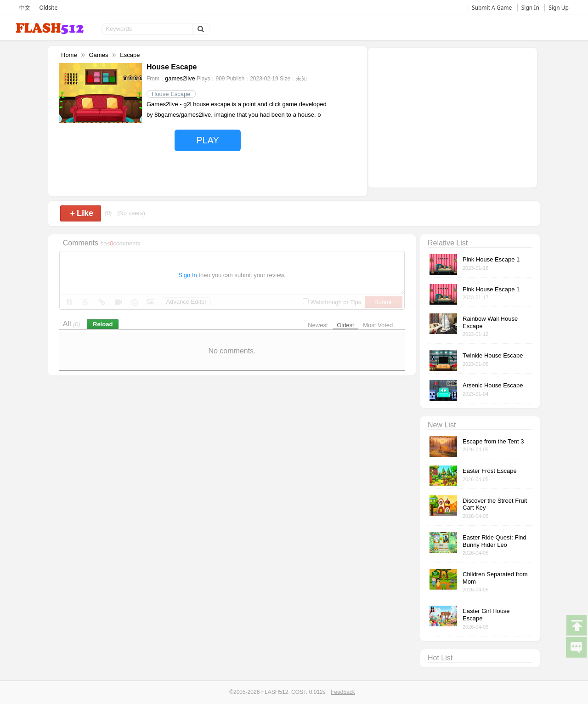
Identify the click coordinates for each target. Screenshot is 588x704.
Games (98, 55)
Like (82, 213)
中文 (25, 8)
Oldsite (48, 8)
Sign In (530, 8)
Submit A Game (492, 8)
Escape (130, 55)
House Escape (171, 94)
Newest (318, 325)
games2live (180, 78)
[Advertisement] (452, 117)
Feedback (343, 692)
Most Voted (378, 325)
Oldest (345, 325)
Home (69, 55)
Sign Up (559, 8)
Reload (103, 324)
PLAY (208, 140)
